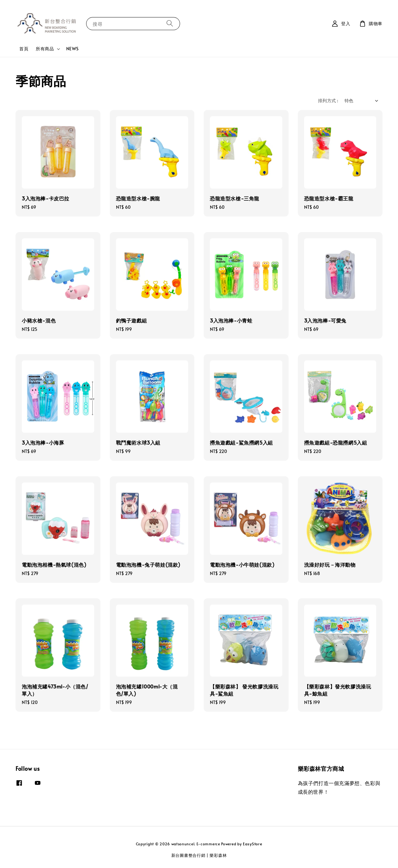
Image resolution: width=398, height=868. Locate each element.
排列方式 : (328, 101)
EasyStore (252, 844)
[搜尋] (170, 23)
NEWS (72, 49)
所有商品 (45, 49)
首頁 (24, 49)
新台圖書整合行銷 (188, 855)
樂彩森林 (218, 855)
